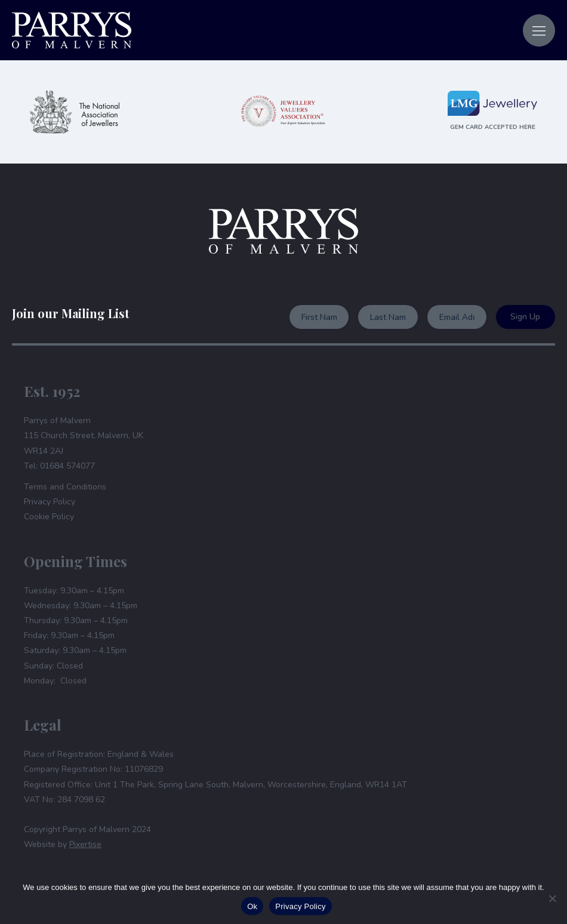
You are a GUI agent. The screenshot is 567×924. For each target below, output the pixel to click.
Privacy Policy (50, 502)
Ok (252, 906)
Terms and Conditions (65, 487)
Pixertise (85, 844)
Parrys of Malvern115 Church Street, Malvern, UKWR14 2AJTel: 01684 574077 (84, 443)
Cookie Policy (49, 517)
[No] (552, 898)
